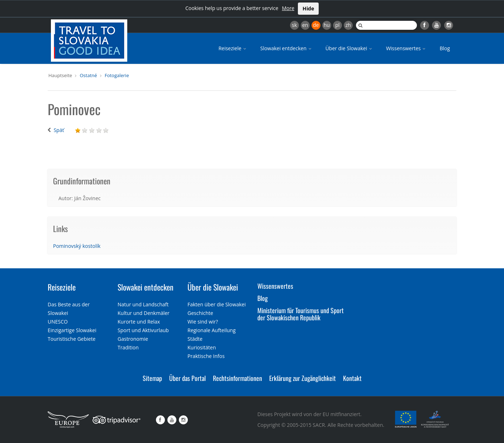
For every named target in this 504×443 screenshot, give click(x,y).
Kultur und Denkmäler (144, 313)
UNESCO (58, 322)
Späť (59, 130)
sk (294, 25)
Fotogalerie (117, 75)
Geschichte (200, 313)
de (316, 25)
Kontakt (352, 378)
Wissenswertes (406, 48)
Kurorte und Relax (139, 322)
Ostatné (88, 75)
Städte (195, 339)
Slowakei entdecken (286, 48)
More (288, 8)
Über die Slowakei (349, 48)
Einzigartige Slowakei (72, 330)
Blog (445, 48)
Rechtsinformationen (237, 378)
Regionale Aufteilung (211, 330)
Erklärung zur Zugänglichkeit (303, 378)
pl (337, 25)
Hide (308, 8)
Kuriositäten (202, 347)
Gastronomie (133, 339)
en (305, 25)
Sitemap (152, 378)
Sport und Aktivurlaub (143, 330)
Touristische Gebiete (72, 339)
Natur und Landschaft (143, 304)
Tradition (128, 347)
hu (327, 25)
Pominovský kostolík (77, 246)
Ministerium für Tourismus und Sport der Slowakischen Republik (301, 314)
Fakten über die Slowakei (217, 304)
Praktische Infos (206, 356)
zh (348, 25)
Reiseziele (233, 48)
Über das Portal (187, 378)
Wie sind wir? (203, 322)
